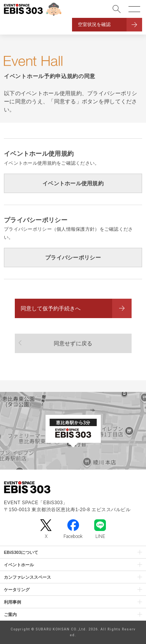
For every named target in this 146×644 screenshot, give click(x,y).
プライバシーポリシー (73, 258)
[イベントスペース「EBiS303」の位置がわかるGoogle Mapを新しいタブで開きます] (73, 431)
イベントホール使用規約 (73, 183)
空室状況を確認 (94, 24)
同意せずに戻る (73, 343)
